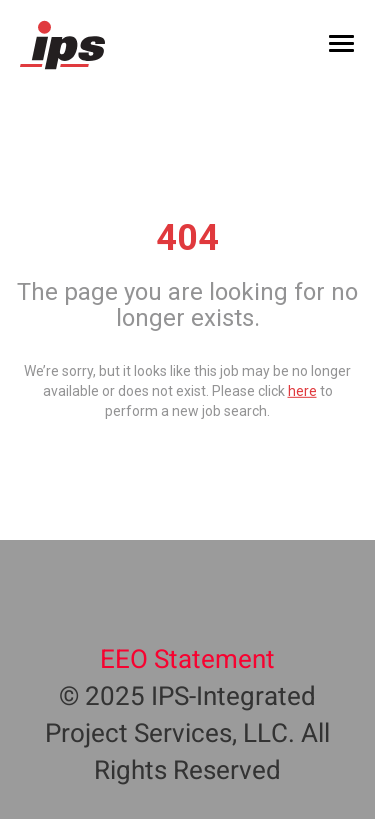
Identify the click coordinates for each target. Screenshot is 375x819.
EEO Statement (187, 660)
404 (187, 238)
